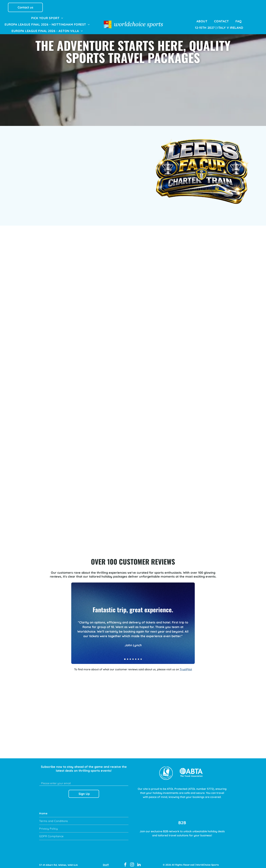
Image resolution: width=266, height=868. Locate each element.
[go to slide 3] (130, 656)
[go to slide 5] (136, 656)
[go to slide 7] (141, 656)
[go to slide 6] (138, 656)
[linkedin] (139, 862)
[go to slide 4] (133, 656)
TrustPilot (186, 666)
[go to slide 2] (128, 656)
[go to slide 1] (125, 656)
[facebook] (125, 862)
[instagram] (132, 862)
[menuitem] (47, 18)
